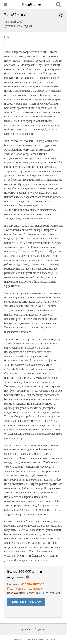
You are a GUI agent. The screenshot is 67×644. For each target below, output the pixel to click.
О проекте (24, 629)
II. (8, 640)
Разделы (39, 629)
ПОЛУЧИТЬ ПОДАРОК (26, 602)
